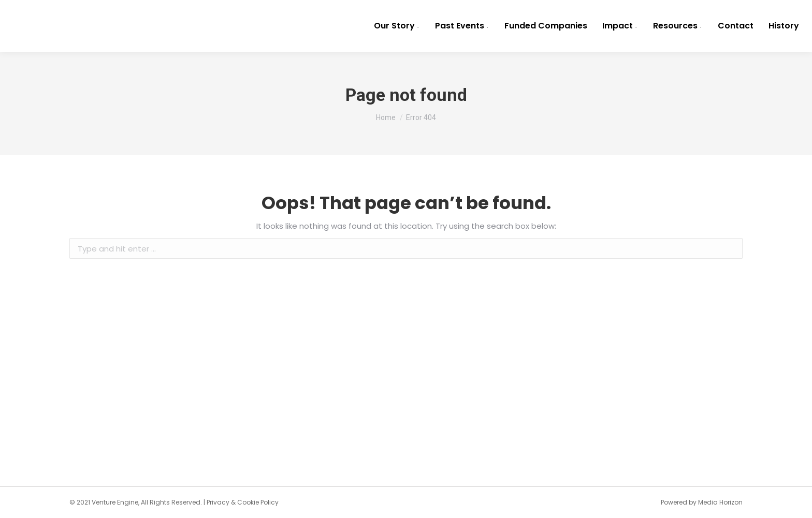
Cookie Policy (258, 502)
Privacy (218, 502)
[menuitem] (397, 26)
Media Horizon (720, 502)
